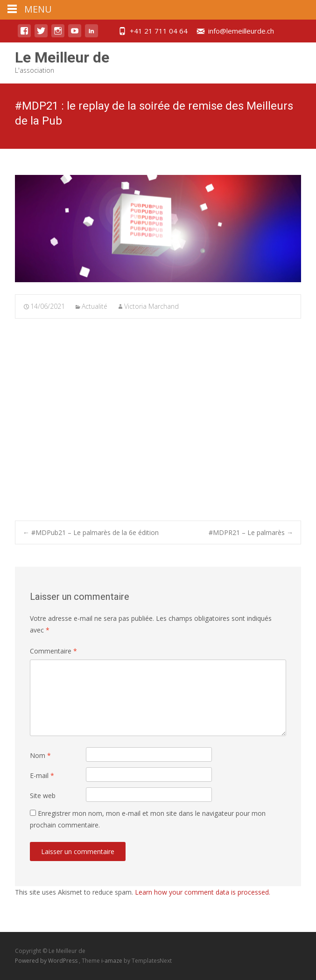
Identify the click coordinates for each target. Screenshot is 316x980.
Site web (43, 796)
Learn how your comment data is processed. (203, 892)
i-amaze (112, 961)
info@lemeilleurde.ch (241, 31)
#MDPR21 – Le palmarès (251, 532)
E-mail (42, 775)
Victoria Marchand (151, 306)
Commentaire (53, 651)
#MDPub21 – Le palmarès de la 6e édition (91, 532)
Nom (40, 755)
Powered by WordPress (47, 961)
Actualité (95, 306)
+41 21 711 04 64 (159, 31)
